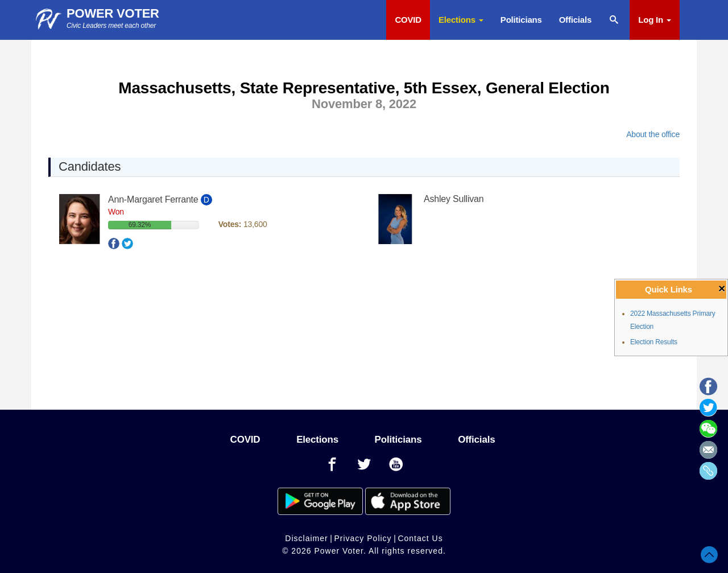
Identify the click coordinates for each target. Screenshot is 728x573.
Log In (655, 20)
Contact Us (420, 538)
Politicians (521, 20)
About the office (653, 134)
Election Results (654, 342)
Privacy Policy (363, 538)
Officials (575, 20)
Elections (461, 20)
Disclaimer (306, 538)
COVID (408, 20)
